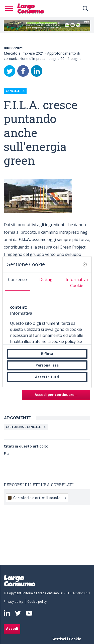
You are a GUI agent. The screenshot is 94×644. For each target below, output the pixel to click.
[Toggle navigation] (11, 9)
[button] (85, 264)
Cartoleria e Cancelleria (26, 427)
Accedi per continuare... (56, 395)
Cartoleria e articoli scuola (40, 498)
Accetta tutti (47, 377)
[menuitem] (14, 602)
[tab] (17, 281)
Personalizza (47, 365)
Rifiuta (47, 354)
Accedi (12, 629)
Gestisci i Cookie (66, 639)
